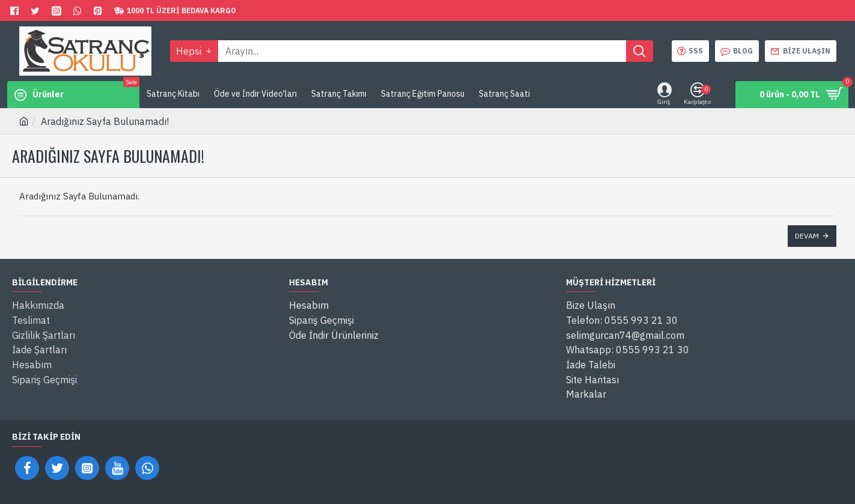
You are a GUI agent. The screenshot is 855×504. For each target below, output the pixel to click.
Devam (807, 236)
